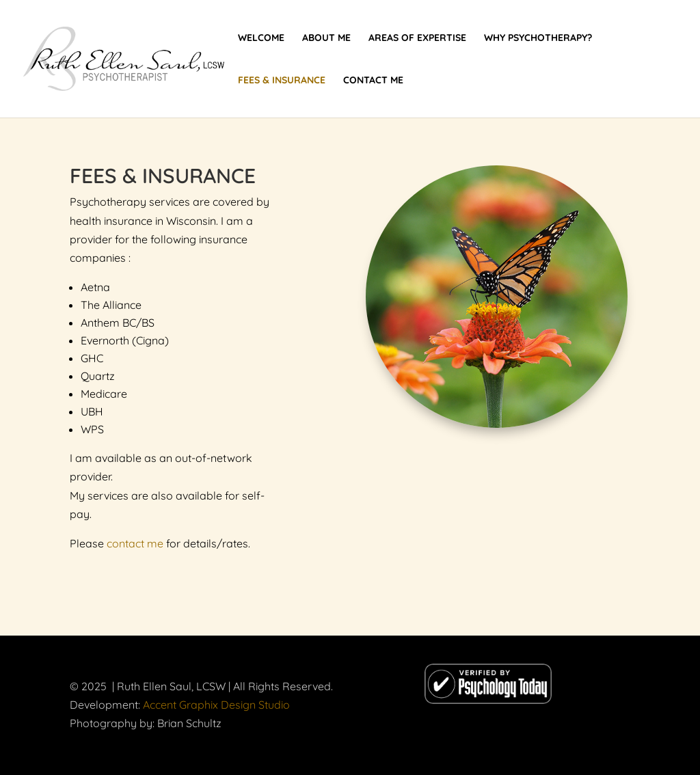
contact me (135, 543)
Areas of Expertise (417, 38)
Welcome (261, 38)
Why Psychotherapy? (538, 38)
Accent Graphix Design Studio (216, 705)
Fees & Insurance (282, 81)
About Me (326, 38)
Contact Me (373, 81)
